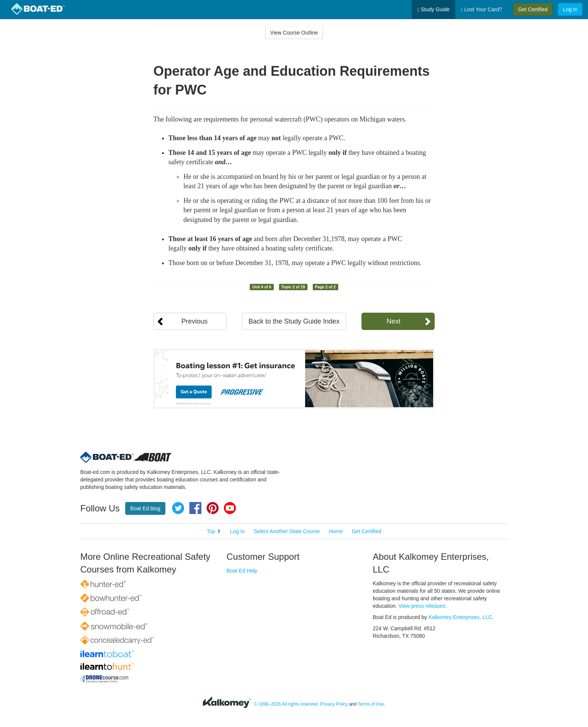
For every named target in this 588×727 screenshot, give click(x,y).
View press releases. (423, 606)
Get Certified (533, 9)
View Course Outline (294, 33)
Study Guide (433, 10)
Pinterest (213, 508)
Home (336, 531)
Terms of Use (371, 704)
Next (394, 321)
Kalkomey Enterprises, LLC (460, 617)
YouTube (230, 508)
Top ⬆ (214, 531)
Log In (570, 9)
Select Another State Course (287, 531)
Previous (194, 321)
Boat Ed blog (145, 508)
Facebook (195, 508)
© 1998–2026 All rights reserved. (286, 704)
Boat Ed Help (242, 571)
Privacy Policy (334, 704)
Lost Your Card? (481, 10)
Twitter (178, 508)
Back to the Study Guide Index (294, 321)
